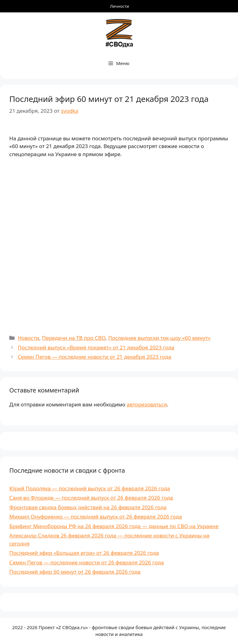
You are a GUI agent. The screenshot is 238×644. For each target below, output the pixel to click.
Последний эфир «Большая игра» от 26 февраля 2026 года (84, 553)
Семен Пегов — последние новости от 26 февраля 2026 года (87, 562)
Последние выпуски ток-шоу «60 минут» (159, 338)
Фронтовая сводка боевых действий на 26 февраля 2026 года (88, 507)
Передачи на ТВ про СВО (74, 338)
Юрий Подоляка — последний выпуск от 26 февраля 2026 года (90, 488)
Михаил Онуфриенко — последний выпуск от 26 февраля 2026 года (96, 517)
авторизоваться (147, 404)
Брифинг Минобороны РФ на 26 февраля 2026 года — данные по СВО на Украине (114, 526)
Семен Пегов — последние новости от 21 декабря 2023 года (94, 357)
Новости (28, 338)
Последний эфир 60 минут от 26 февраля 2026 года (75, 572)
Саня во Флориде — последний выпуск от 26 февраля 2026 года (91, 498)
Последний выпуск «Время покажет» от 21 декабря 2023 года (96, 347)
